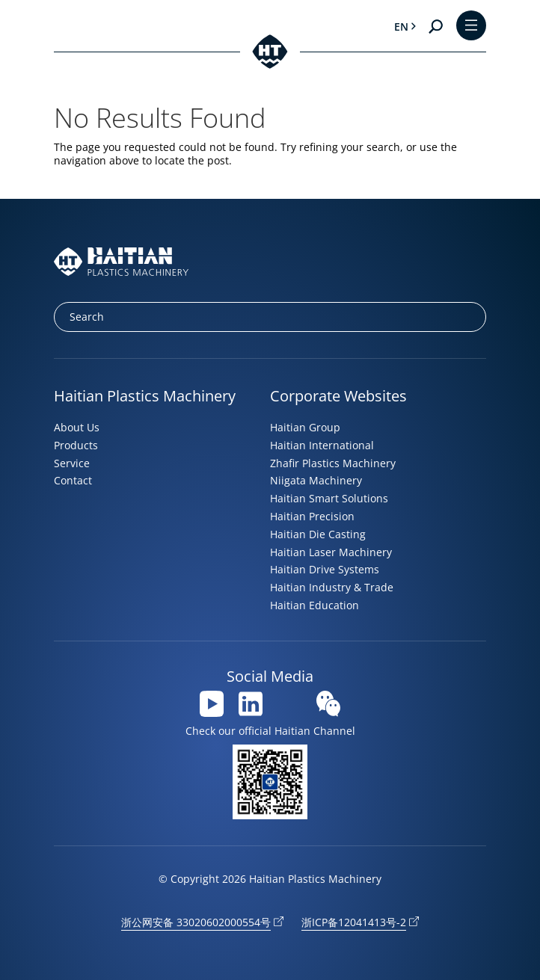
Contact (73, 480)
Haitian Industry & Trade (332, 587)
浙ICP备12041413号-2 (354, 922)
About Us (77, 427)
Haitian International (322, 445)
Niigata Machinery (316, 480)
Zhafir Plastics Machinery (333, 463)
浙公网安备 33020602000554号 (196, 922)
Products (76, 445)
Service (72, 463)
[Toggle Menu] (471, 27)
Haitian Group (305, 427)
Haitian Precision (312, 516)
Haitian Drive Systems (325, 569)
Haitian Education (315, 605)
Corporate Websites (338, 396)
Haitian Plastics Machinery (145, 396)
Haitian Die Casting (318, 534)
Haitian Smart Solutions (329, 498)
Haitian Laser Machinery (331, 552)
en (401, 27)
